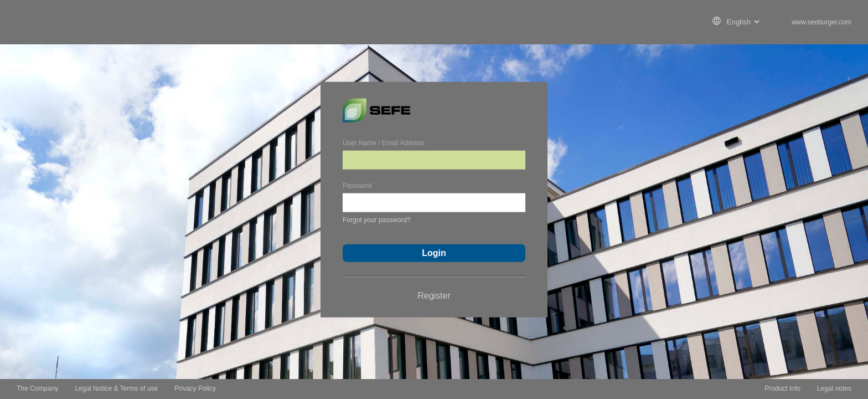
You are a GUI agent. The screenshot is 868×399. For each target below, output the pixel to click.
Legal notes (834, 388)
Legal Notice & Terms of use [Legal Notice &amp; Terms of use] (116, 388)
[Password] (434, 202)
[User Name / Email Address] (434, 160)
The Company (37, 388)
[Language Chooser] (742, 22)
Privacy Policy (195, 388)
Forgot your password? (377, 219)
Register (434, 295)
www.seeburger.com (821, 22)
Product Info (782, 388)
